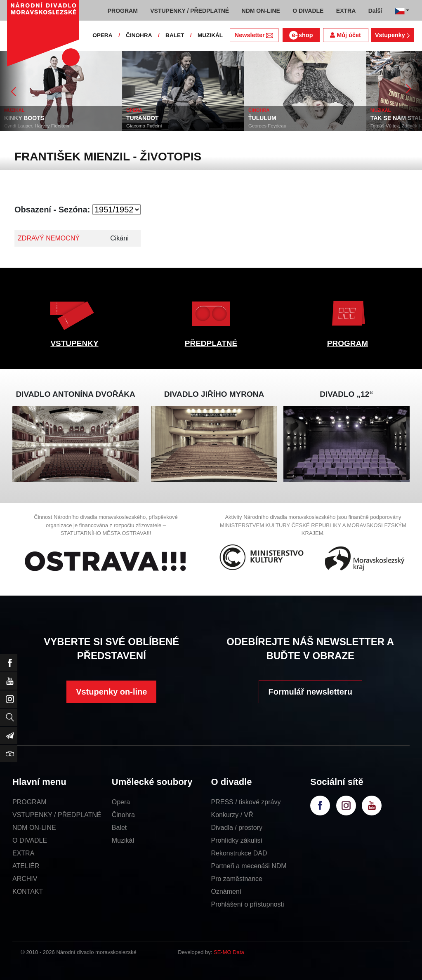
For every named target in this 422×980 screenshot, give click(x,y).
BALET (175, 35)
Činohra (123, 815)
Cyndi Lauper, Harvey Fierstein (37, 126)
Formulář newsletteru (310, 692)
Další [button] (375, 11)
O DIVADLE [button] (308, 11)
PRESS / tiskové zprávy (246, 802)
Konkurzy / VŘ (232, 815)
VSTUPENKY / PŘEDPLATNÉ (57, 815)
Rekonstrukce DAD (239, 853)
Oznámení (226, 892)
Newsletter (254, 35)
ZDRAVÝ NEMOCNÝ (49, 238)
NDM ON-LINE (34, 828)
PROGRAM (348, 343)
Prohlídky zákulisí (237, 840)
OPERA (102, 35)
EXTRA (23, 853)
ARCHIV (25, 879)
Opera (121, 802)
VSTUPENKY (74, 343)
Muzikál (123, 840)
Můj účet (345, 35)
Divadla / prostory (237, 828)
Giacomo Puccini (144, 126)
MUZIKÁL (210, 35)
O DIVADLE (30, 840)
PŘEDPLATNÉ (211, 343)
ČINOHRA (139, 35)
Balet (119, 828)
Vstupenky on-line (111, 692)
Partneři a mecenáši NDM (249, 866)
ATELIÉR (26, 866)
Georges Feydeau (267, 126)
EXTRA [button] (346, 11)
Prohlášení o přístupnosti (248, 904)
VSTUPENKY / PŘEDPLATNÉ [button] (190, 11)
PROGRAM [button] (123, 11)
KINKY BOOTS (24, 118)
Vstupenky (392, 35)
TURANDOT (143, 118)
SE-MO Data (229, 952)
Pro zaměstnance (237, 879)
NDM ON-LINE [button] (261, 11)
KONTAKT (28, 892)
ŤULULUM (262, 118)
